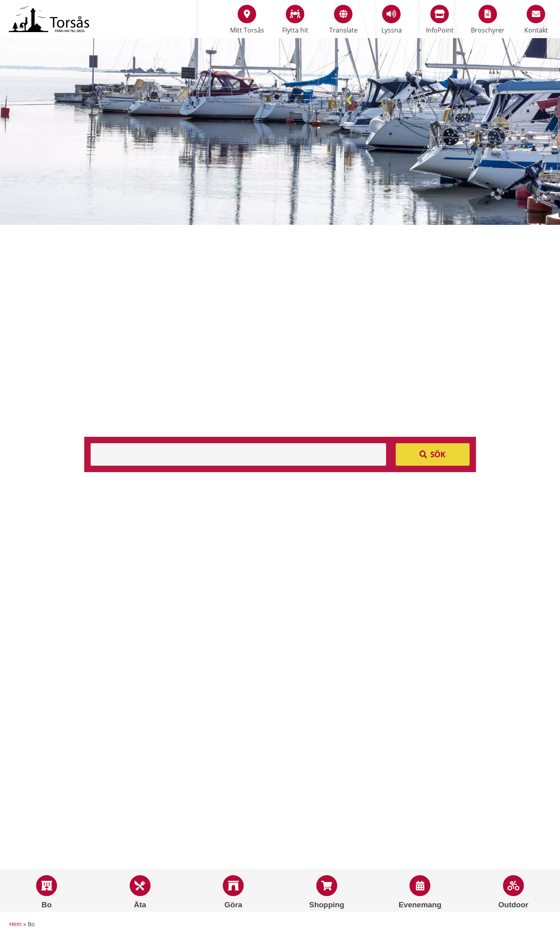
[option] (280, 112)
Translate (343, 20)
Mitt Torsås (247, 20)
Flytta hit (295, 20)
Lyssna (392, 20)
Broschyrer (488, 20)
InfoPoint (440, 20)
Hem (15, 924)
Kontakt (536, 20)
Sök (438, 454)
